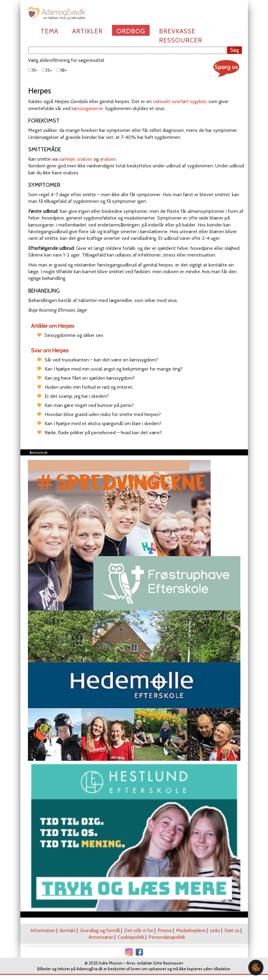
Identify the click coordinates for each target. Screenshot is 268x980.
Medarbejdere (191, 930)
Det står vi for (139, 930)
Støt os (232, 930)
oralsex (85, 159)
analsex (108, 159)
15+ (47, 70)
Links (215, 930)
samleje (67, 159)
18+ (62, 70)
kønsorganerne (87, 108)
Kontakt (68, 930)
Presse (165, 930)
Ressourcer (181, 40)
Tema (49, 31)
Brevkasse (177, 31)
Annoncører (101, 937)
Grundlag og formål (100, 930)
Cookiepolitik (131, 937)
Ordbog (131, 31)
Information (43, 930)
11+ (33, 70)
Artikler (87, 31)
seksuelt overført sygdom (180, 101)
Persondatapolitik (167, 937)
